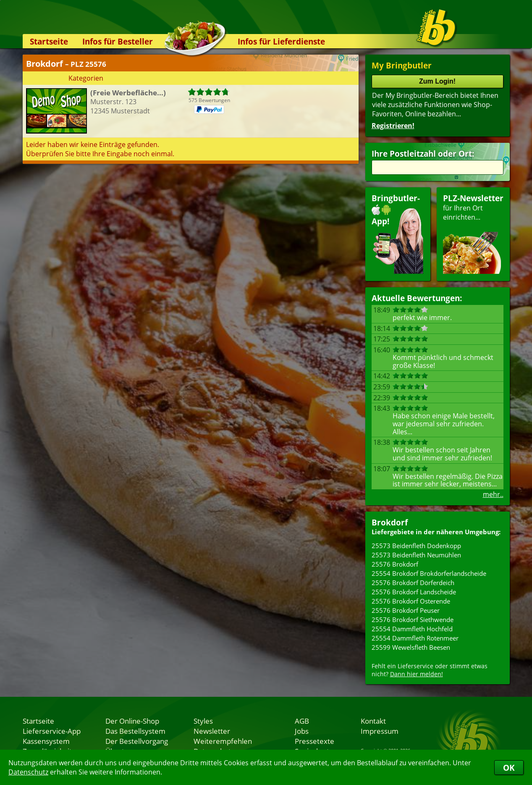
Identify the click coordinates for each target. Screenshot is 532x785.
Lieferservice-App (52, 731)
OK (509, 768)
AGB (302, 721)
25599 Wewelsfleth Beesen (411, 647)
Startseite (49, 41)
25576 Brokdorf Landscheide (414, 592)
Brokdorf (390, 522)
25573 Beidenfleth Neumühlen (416, 555)
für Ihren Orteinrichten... (473, 233)
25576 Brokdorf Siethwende (413, 620)
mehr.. (493, 494)
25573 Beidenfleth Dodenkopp (416, 546)
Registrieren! (393, 126)
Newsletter (212, 731)
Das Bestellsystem (135, 731)
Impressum (380, 731)
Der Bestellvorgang (137, 741)
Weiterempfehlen (223, 741)
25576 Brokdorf (395, 564)
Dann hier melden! (417, 674)
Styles (203, 721)
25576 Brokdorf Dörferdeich (413, 583)
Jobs (302, 731)
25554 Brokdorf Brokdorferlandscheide (429, 573)
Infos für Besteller (118, 41)
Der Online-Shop (132, 721)
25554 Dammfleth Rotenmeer (415, 638)
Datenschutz (28, 772)
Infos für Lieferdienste (281, 41)
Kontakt (373, 721)
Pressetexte (314, 741)
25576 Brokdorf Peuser (406, 610)
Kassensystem (46, 741)
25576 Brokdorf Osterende (411, 601)
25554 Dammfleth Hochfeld (412, 629)
